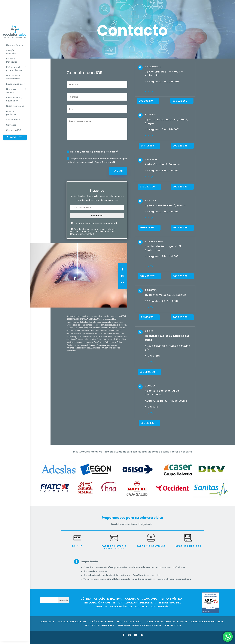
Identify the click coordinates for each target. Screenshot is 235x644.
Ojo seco (142, 607)
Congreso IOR (14, 130)
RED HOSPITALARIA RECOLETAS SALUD (140, 625)
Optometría (160, 607)
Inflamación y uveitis (100, 603)
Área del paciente (11, 113)
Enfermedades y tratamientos (14, 69)
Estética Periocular (12, 60)
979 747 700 (147, 187)
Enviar (118, 171)
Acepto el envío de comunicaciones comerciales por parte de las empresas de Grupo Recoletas (97, 160)
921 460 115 (147, 317)
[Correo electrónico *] (97, 208)
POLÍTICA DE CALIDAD (129, 622)
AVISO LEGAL (47, 622)
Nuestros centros (11, 91)
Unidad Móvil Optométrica (13, 77)
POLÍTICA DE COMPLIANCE (100, 625)
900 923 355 (180, 146)
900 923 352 (180, 101)
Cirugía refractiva (11, 52)
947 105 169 (147, 146)
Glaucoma (149, 599)
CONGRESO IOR (172, 625)
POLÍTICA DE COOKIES (102, 622)
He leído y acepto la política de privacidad (93, 152)
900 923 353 (180, 187)
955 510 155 (147, 423)
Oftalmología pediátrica (137, 603)
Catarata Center (15, 45)
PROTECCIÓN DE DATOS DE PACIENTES (166, 622)
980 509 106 (147, 228)
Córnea (86, 599)
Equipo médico (14, 84)
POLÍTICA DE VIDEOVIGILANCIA (207, 622)
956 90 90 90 (147, 372)
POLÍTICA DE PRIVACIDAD (72, 622)
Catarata (132, 599)
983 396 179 (146, 101)
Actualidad (12, 120)
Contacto (11, 125)
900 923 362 (180, 276)
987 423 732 (147, 276)
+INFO (149, 307)
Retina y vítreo (171, 599)
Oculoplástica (121, 607)
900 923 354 (180, 228)
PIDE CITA (16, 137)
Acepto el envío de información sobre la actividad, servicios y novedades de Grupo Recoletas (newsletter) (93, 232)
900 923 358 (180, 317)
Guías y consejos (15, 106)
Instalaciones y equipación (14, 99)
